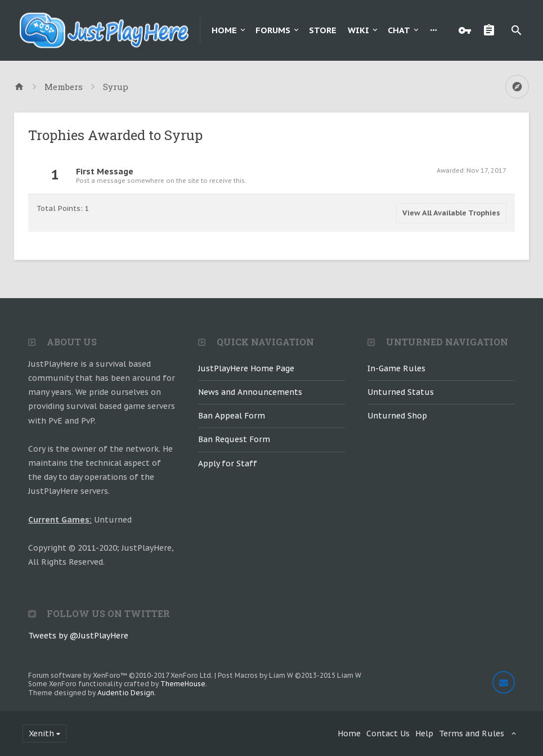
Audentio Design (126, 693)
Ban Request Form (234, 439)
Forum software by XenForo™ (120, 675)
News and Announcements (250, 392)
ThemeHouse (183, 684)
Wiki (358, 30)
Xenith (41, 733)
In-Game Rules (396, 368)
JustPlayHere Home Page (246, 368)
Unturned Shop (397, 416)
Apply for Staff (228, 463)
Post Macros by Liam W (290, 675)
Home (224, 30)
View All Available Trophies (451, 213)
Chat (399, 30)
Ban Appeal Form (232, 416)
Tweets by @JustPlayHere (78, 636)
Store (323, 30)
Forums (273, 30)
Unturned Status (401, 392)
